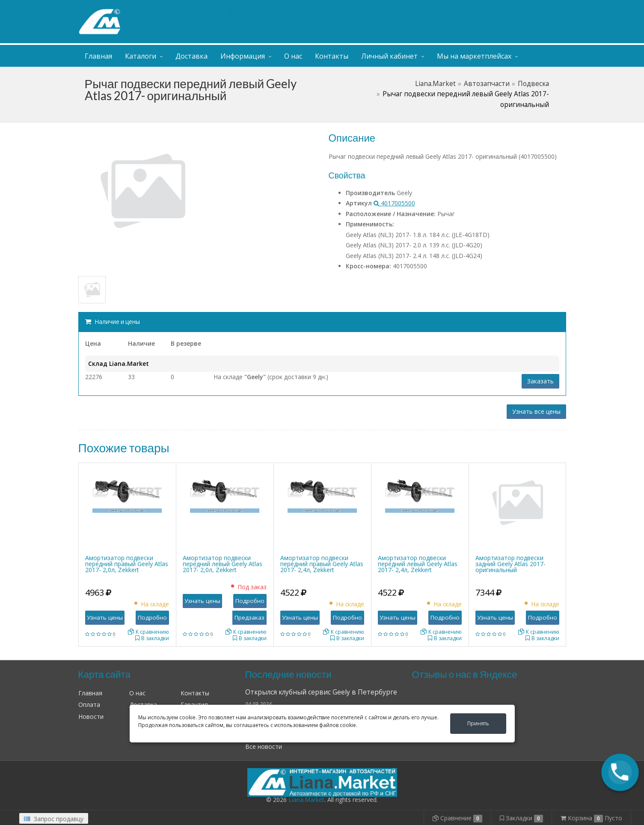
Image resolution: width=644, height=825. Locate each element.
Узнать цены (105, 617)
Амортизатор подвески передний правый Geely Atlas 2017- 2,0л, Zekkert (127, 564)
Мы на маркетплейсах (474, 56)
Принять (478, 723)
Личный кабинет (514, 8)
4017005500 (394, 203)
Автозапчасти (487, 84)
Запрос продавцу (54, 819)
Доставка (191, 56)
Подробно (152, 617)
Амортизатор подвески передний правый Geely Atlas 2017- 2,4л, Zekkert (322, 564)
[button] (620, 772)
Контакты (332, 56)
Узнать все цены (536, 411)
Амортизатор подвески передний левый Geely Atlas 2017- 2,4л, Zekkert (418, 564)
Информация (243, 56)
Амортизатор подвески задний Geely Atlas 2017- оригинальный (510, 564)
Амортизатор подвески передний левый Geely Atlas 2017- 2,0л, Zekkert (223, 564)
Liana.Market (435, 84)
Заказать (540, 381)
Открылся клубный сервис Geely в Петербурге (321, 692)
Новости (91, 717)
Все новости (264, 746)
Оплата (89, 705)
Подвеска (533, 84)
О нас (293, 56)
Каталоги (141, 56)
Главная (98, 56)
